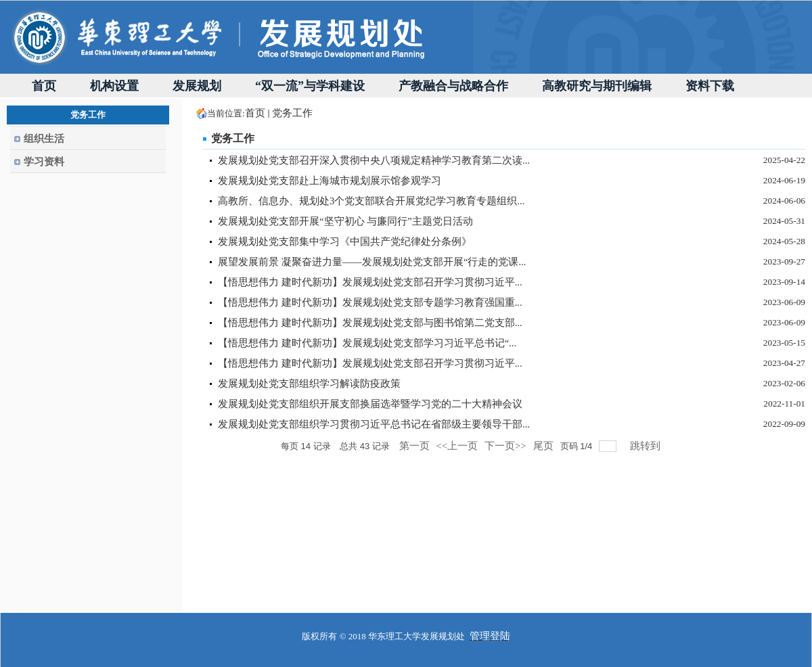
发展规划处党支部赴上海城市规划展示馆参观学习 (330, 181)
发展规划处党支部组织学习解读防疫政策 (309, 384)
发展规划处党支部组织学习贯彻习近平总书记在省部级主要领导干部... (374, 424)
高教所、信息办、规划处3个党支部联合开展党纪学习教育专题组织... (371, 201)
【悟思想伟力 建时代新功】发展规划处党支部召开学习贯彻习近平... (370, 282)
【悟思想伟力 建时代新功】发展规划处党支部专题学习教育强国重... (370, 302)
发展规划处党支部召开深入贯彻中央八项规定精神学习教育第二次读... (374, 160)
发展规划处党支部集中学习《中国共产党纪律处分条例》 (345, 241)
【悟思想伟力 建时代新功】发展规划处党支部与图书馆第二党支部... (370, 323)
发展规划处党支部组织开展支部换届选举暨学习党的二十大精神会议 (370, 404)
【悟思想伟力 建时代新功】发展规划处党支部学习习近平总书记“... (367, 343)
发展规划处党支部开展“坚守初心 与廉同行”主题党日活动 (345, 221)
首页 (255, 113)
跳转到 (647, 446)
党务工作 (292, 113)
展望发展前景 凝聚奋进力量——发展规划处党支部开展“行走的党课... (372, 262)
